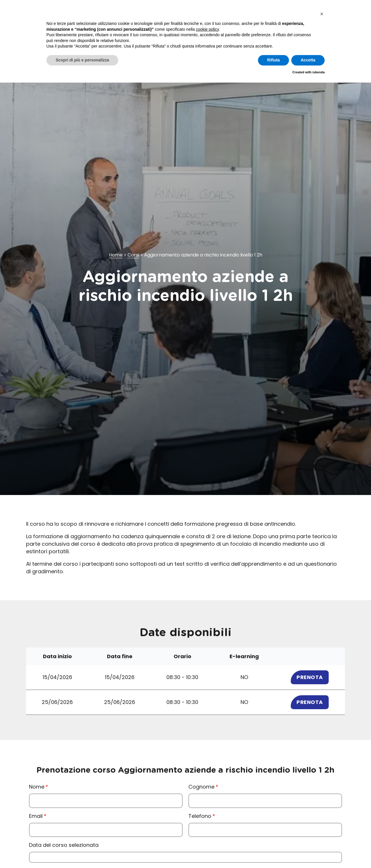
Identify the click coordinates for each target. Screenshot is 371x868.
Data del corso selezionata (64, 845)
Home (116, 255)
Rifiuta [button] (274, 60)
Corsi (133, 255)
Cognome (201, 787)
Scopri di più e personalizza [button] (82, 60)
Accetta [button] (308, 60)
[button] (322, 14)
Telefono (200, 816)
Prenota (310, 677)
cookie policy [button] (207, 29)
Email (36, 816)
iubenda (319, 72)
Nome (37, 787)
